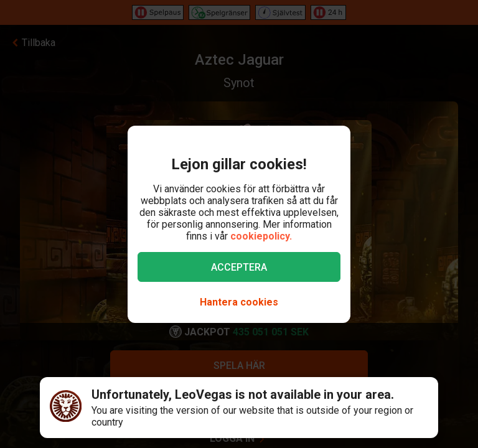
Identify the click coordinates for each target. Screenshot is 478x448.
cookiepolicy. (261, 236)
